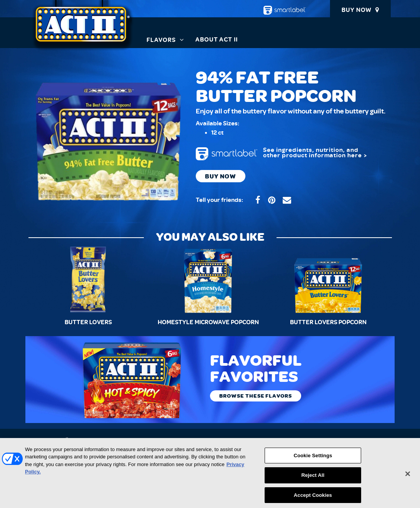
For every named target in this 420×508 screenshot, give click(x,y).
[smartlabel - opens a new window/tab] (285, 10)
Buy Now (357, 10)
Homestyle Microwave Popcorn (208, 322)
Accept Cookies (313, 499)
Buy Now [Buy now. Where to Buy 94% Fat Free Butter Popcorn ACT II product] (221, 176)
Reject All (313, 479)
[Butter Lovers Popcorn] (328, 280)
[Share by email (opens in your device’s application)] (287, 200)
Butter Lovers (88, 322)
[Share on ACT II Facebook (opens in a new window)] (258, 200)
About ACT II (217, 40)
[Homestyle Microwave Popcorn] (208, 280)
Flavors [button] (161, 40)
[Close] (408, 477)
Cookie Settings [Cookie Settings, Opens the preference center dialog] (313, 459)
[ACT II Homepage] (83, 29)
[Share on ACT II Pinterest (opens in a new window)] (272, 200)
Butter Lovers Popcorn (328, 322)
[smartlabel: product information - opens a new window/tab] (290, 154)
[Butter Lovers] (88, 280)
